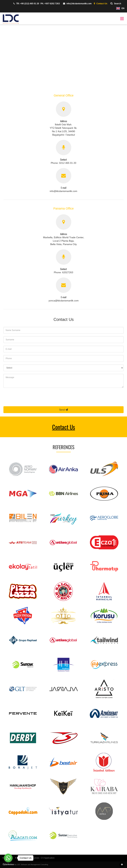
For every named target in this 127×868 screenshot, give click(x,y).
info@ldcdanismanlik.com (76, 4)
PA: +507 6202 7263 (50, 4)
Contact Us (100, 4)
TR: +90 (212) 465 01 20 (25, 4)
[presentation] (29, 397)
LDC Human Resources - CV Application (35, 858)
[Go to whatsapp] (8, 858)
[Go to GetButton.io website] (8, 864)
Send (63, 410)
